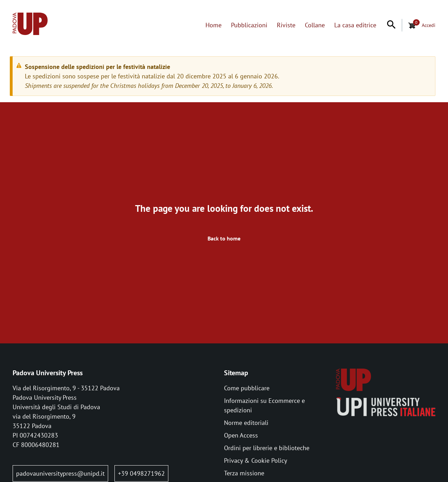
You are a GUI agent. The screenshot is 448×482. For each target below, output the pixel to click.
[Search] (391, 25)
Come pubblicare (247, 388)
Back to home (224, 238)
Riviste (286, 25)
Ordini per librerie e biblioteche (267, 448)
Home (213, 25)
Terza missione (244, 473)
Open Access (241, 435)
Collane (315, 25)
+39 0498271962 (141, 473)
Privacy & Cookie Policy (255, 460)
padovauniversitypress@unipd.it (60, 473)
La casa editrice (355, 25)
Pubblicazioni (249, 25)
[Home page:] (30, 25)
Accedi (429, 25)
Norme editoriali (246, 423)
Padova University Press (48, 373)
